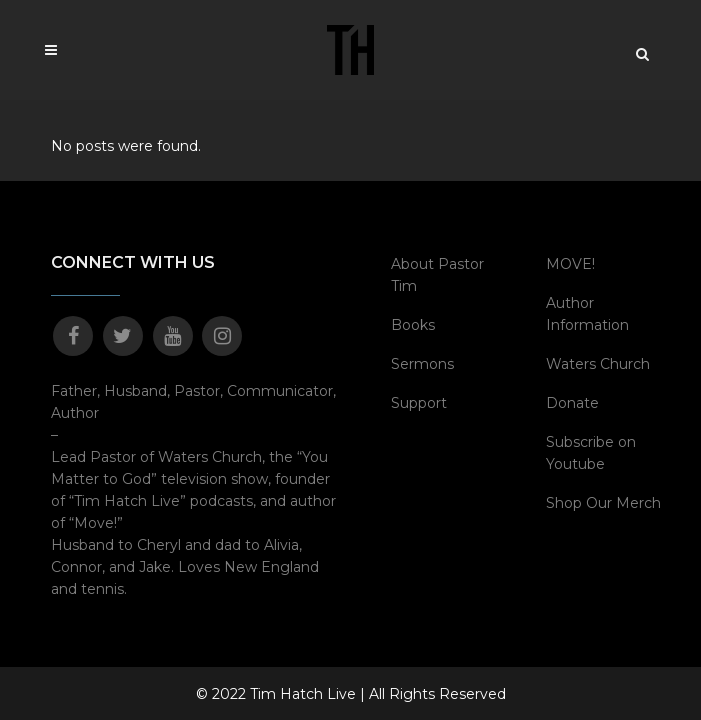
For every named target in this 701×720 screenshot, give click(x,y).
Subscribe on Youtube (591, 453)
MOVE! (570, 264)
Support (419, 403)
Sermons (422, 364)
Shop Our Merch (603, 503)
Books (413, 325)
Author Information (587, 314)
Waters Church (598, 364)
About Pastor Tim (437, 275)
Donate (572, 403)
